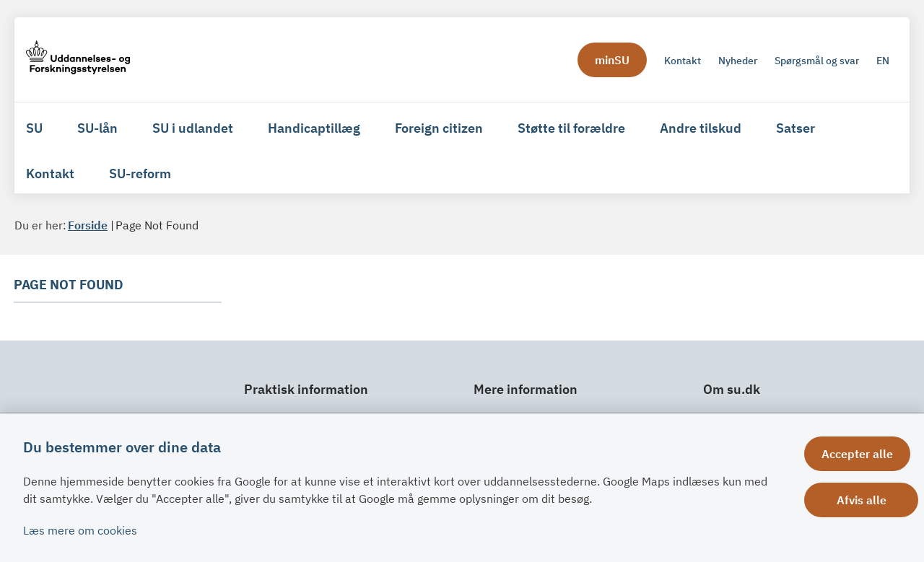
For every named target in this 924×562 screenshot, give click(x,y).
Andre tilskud (701, 128)
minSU (612, 60)
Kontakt (50, 174)
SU (34, 128)
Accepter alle (865, 454)
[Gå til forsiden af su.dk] (78, 60)
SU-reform (140, 174)
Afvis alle (865, 500)
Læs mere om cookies (80, 530)
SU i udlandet (193, 128)
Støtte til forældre (571, 128)
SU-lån (97, 128)
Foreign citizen (439, 128)
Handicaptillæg (314, 128)
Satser (796, 128)
